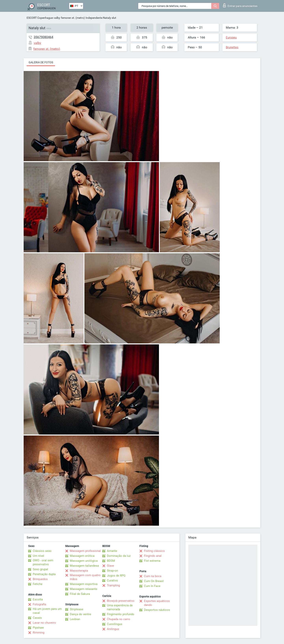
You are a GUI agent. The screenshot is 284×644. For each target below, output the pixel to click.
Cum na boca (153, 576)
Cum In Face (152, 586)
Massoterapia (79, 571)
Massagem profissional (85, 551)
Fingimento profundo (121, 614)
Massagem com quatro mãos (85, 577)
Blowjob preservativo (121, 601)
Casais (37, 618)
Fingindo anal (153, 556)
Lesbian (75, 619)
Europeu (231, 37)
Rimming (39, 633)
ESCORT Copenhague (40, 18)
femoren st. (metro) (73, 18)
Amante (112, 551)
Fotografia (39, 604)
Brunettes (232, 47)
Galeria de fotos (41, 62)
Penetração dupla (44, 574)
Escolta (38, 599)
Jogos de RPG (116, 576)
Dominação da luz (119, 556)
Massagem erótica (82, 556)
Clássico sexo (42, 551)
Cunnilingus (115, 624)
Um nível (38, 556)
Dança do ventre (80, 614)
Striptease (77, 609)
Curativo (112, 580)
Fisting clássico (154, 551)
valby (57, 18)
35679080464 (43, 37)
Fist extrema (152, 561)
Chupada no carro (119, 619)
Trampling (113, 585)
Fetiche (38, 584)
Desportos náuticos (157, 610)
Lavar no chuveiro (44, 623)
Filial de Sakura (80, 594)
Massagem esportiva (84, 584)
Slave (110, 566)
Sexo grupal (40, 569)
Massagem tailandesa (84, 566)
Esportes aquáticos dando (157, 603)
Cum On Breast (154, 581)
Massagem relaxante (84, 589)
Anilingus (113, 629)
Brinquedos (40, 579)
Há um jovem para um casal (47, 611)
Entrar (240, 5)
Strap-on (112, 571)
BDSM (111, 561)
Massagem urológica (84, 561)
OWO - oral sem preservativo (43, 562)
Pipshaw (38, 628)
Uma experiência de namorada (120, 607)
